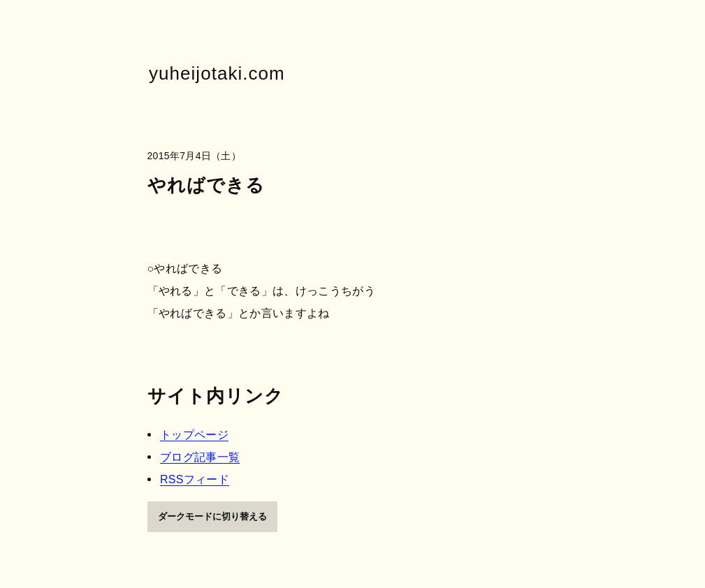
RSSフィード (195, 479)
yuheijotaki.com (217, 73)
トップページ (194, 434)
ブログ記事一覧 (200, 456)
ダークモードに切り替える (212, 516)
